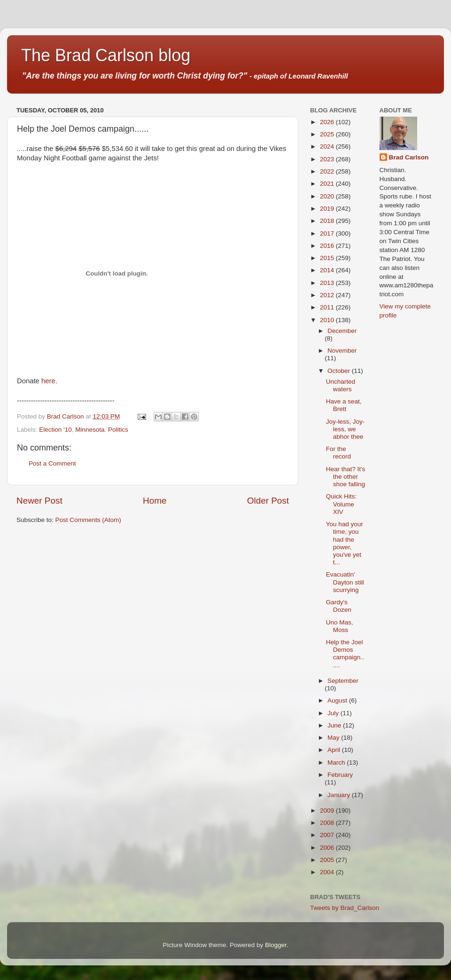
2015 (328, 258)
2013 (328, 283)
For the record (338, 453)
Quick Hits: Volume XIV (341, 504)
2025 (328, 134)
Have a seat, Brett (344, 405)
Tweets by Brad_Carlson (345, 908)
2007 (328, 835)
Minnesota (90, 430)
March (337, 763)
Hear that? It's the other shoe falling (346, 477)
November (342, 351)
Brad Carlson (409, 157)
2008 (328, 823)
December (342, 331)
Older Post (268, 501)
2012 (328, 295)
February (340, 775)
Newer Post (39, 501)
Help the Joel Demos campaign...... (345, 654)
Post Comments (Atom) (88, 520)
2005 (328, 860)
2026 (328, 122)
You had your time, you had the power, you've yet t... (345, 543)
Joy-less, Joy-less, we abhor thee (346, 429)
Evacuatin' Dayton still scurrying (345, 582)
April (335, 750)
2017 (328, 233)
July (334, 713)
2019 (328, 209)
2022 (328, 171)
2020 (328, 196)
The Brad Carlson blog (106, 55)
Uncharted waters (341, 385)
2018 (328, 221)
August (338, 700)
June (335, 725)
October (340, 371)
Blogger (276, 945)
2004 (328, 872)
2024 (328, 146)
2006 (328, 848)
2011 (328, 307)
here (48, 381)
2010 (328, 320)
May (334, 738)
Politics (118, 430)
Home (155, 501)
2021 (328, 184)
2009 (328, 810)
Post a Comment (52, 463)
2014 (328, 270)
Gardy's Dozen (339, 606)
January (340, 795)
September (343, 681)
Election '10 (55, 430)
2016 (328, 246)
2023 (328, 159)
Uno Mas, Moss (340, 626)
